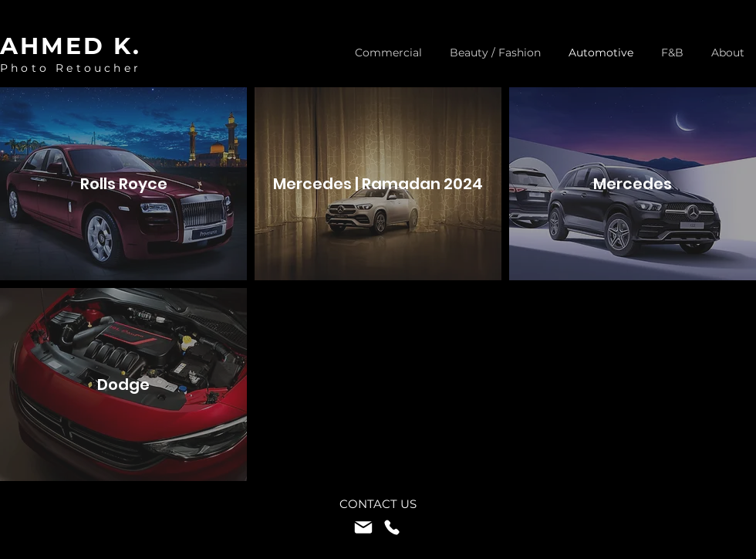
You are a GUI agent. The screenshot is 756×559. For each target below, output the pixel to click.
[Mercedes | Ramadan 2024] (378, 184)
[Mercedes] (633, 184)
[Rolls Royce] (123, 184)
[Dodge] (123, 385)
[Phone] (392, 527)
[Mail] (363, 527)
